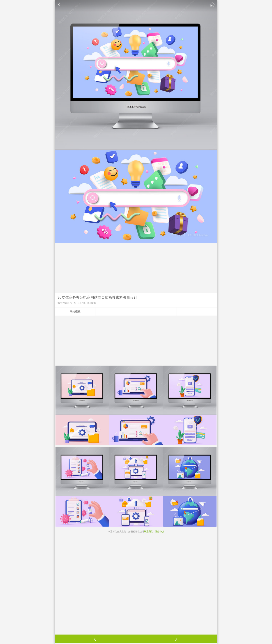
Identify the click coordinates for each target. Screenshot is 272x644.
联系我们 (149, 531)
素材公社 (212, 5)
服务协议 (159, 531)
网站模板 (75, 312)
